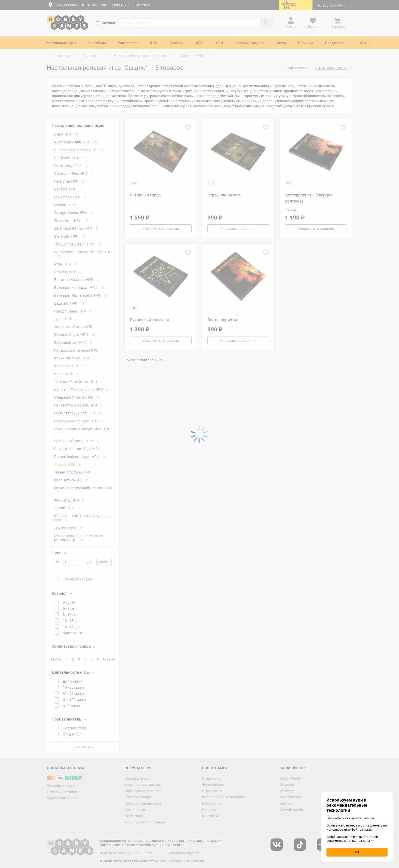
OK (357, 852)
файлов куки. (362, 829)
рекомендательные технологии (351, 841)
